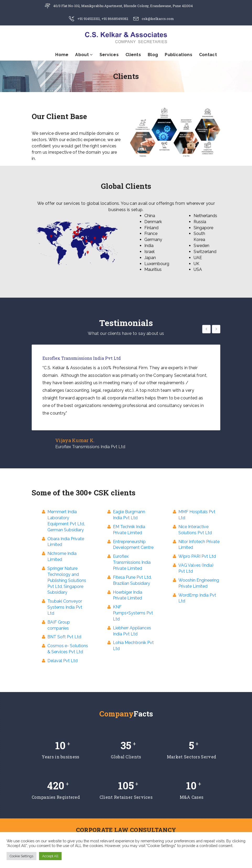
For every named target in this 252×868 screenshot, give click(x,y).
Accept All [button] (50, 856)
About (84, 55)
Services (109, 55)
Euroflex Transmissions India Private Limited (132, 562)
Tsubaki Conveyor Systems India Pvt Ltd (65, 607)
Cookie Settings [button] (21, 856)
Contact (208, 55)
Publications (179, 55)
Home (62, 55)
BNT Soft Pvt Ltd (64, 637)
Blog (153, 55)
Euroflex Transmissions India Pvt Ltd (90, 447)
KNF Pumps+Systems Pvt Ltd (133, 613)
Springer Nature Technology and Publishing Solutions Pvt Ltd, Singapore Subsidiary (67, 580)
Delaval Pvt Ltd (62, 661)
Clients (133, 55)
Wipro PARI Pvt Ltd (197, 556)
